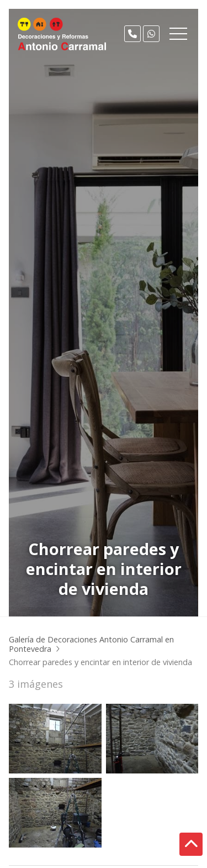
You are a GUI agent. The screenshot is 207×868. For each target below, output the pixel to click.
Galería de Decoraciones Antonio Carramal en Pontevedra (91, 644)
